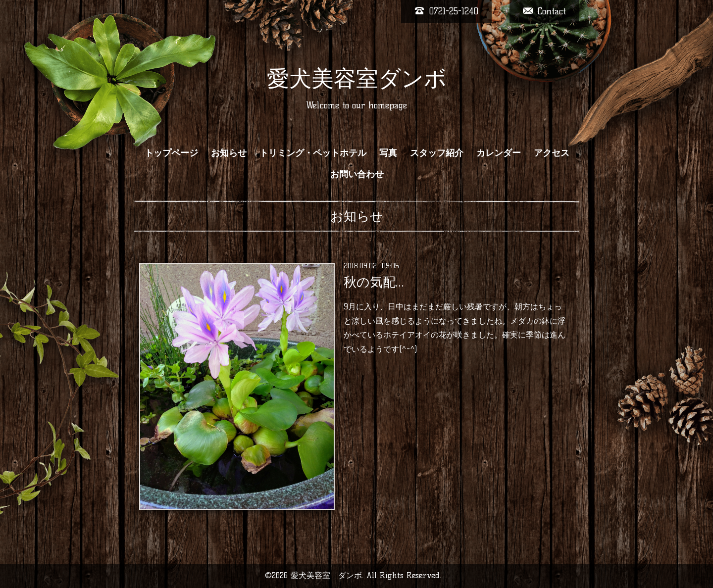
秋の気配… (374, 282)
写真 (388, 153)
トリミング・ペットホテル (313, 153)
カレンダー (499, 153)
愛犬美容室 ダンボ (326, 575)
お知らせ (229, 153)
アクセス (552, 153)
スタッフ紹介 (437, 153)
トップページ (171, 153)
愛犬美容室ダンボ (357, 78)
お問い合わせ (357, 174)
